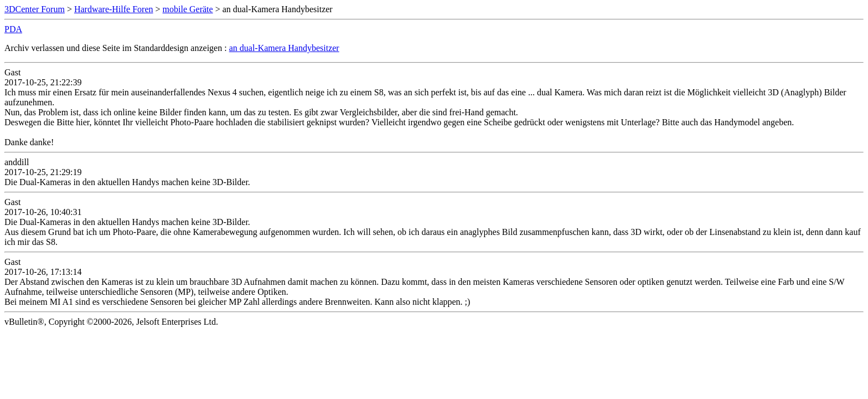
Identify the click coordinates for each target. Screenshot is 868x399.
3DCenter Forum (35, 9)
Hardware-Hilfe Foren (114, 9)
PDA (13, 29)
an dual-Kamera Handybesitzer (284, 48)
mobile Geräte (188, 9)
